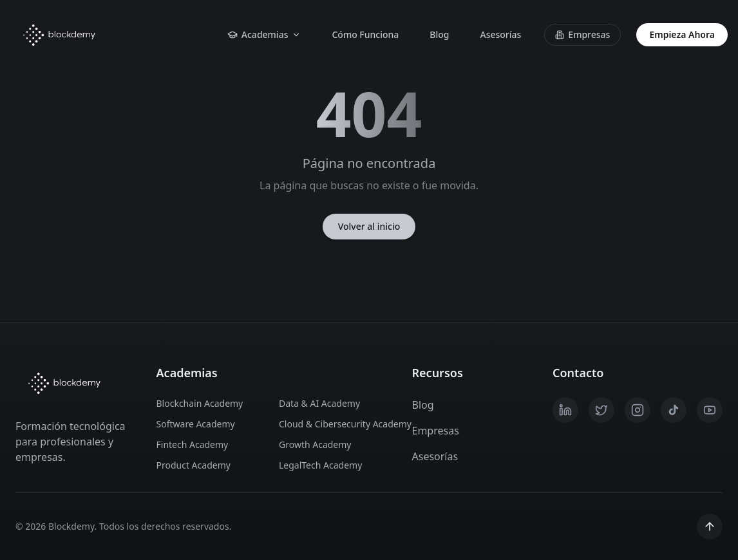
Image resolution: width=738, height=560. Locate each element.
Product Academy (194, 465)
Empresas (582, 34)
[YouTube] (710, 410)
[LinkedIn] (565, 410)
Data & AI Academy (319, 403)
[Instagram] (638, 410)
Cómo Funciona (365, 34)
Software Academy (196, 424)
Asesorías (500, 34)
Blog (439, 34)
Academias (264, 34)
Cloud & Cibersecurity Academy (333, 424)
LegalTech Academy (320, 465)
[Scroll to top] (710, 527)
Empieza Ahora (682, 34)
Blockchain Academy (200, 403)
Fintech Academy (193, 444)
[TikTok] (674, 410)
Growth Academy (315, 444)
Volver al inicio (369, 226)
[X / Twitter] (601, 410)
